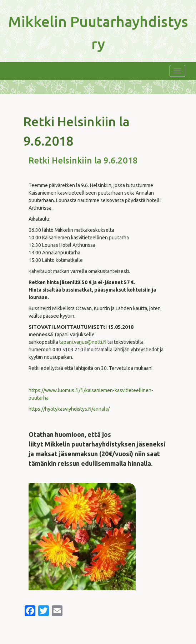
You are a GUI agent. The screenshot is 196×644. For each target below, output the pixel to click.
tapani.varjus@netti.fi (83, 342)
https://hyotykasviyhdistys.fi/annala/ (69, 409)
